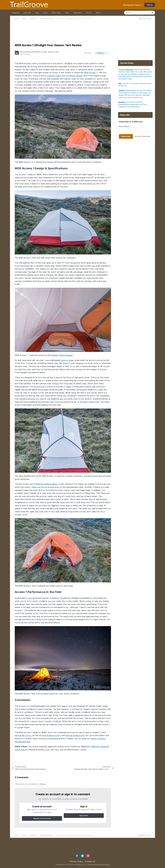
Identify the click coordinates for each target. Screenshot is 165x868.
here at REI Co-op (23, 735)
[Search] (137, 13)
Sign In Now (84, 815)
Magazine (16, 13)
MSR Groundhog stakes (46, 484)
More (99, 13)
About (89, 13)
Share (88, 53)
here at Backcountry (51, 735)
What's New (56, 13)
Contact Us (90, 861)
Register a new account (42, 818)
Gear (45, 52)
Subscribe (27, 13)
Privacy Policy (76, 861)
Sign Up (150, 5)
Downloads (77, 13)
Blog (37, 13)
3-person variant (75, 76)
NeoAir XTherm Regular (62, 355)
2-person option (54, 76)
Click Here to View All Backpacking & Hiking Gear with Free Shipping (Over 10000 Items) (133, 104)
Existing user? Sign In (133, 5)
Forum (45, 13)
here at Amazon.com (75, 735)
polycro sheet (67, 360)
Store (67, 13)
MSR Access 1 (91, 73)
